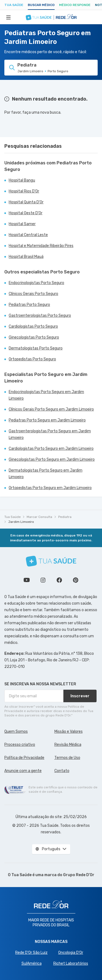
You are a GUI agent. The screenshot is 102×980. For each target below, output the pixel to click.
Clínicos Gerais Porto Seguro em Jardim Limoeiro (51, 409)
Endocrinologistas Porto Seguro (36, 283)
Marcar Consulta (39, 517)
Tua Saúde (14, 5)
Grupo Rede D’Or (79, 875)
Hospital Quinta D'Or (26, 202)
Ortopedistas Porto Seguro (32, 359)
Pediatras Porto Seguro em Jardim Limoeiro (47, 420)
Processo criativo (20, 745)
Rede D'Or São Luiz (31, 953)
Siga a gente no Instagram (43, 580)
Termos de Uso (67, 758)
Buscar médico (41, 5)
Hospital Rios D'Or (24, 191)
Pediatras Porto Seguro (29, 305)
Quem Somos (16, 732)
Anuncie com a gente (23, 771)
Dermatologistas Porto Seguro (36, 348)
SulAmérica (32, 964)
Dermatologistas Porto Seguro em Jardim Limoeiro (46, 474)
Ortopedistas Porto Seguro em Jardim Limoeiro (50, 488)
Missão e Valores (69, 732)
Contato (62, 771)
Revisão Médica (68, 745)
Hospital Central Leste (28, 235)
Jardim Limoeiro (21, 522)
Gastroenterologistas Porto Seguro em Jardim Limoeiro (50, 434)
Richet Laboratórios (71, 964)
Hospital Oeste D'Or (26, 213)
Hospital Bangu (22, 180)
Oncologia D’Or (71, 953)
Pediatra (65, 517)
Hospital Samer (22, 224)
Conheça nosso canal (27, 580)
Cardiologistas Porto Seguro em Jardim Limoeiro (51, 449)
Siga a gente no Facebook (59, 580)
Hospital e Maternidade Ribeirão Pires (41, 246)
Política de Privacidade (24, 758)
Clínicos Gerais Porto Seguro (33, 294)
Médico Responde (75, 5)
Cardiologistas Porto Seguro (33, 326)
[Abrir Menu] (8, 17)
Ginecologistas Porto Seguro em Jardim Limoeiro (52, 459)
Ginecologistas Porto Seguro (34, 337)
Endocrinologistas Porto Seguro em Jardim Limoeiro (46, 395)
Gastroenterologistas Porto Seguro (40, 316)
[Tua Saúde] (51, 561)
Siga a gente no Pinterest (76, 580)
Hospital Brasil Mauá (26, 257)
